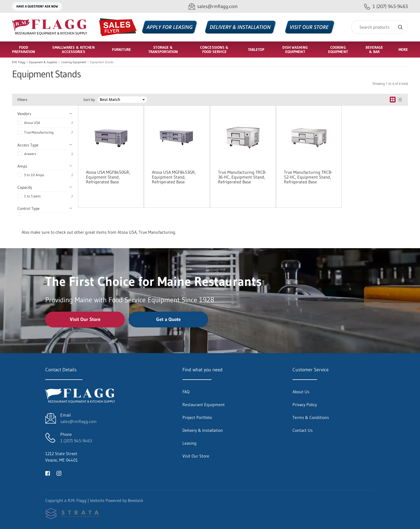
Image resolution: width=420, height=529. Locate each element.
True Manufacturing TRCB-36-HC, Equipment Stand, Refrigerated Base (242, 177)
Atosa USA (32, 123)
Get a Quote (168, 319)
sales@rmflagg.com (78, 421)
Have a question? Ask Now (37, 6)
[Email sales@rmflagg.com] (213, 7)
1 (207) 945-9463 (76, 441)
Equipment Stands (102, 62)
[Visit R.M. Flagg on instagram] (59, 473)
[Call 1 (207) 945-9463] (386, 7)
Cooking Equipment (74, 62)
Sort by (89, 100)
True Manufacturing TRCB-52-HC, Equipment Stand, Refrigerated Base (308, 177)
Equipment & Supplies (43, 62)
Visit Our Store (85, 319)
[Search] (380, 27)
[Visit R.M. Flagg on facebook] (48, 473)
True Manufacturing (39, 132)
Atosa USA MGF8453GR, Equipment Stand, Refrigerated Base (174, 177)
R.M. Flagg (19, 62)
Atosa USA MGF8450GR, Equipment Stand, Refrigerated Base (108, 177)
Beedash (136, 500)
